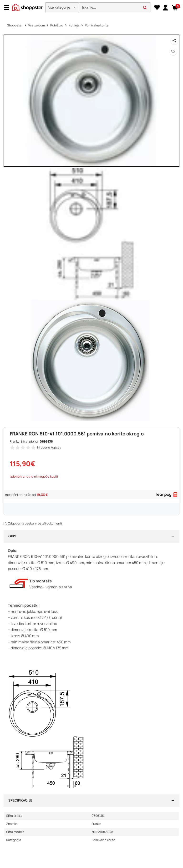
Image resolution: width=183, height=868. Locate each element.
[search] (115, 8)
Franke (15, 441)
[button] (62, 7)
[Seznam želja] (157, 8)
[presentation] (91, 8)
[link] (165, 7)
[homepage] (27, 7)
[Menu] (8, 8)
